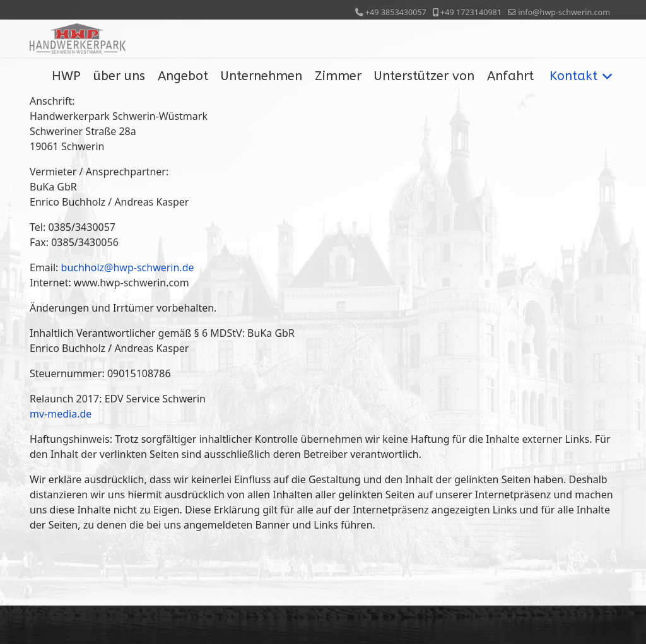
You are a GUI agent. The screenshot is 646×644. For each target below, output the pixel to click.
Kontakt (573, 76)
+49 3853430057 (396, 12)
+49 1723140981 (471, 12)
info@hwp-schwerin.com (564, 12)
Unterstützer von (424, 76)
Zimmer (338, 76)
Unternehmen (261, 76)
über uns (119, 76)
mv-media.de (61, 414)
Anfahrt (510, 76)
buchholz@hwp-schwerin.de (128, 267)
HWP (66, 76)
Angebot (183, 76)
